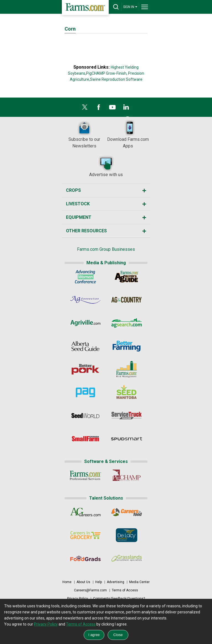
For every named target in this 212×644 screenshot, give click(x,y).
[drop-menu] (145, 7)
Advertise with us (106, 166)
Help (99, 582)
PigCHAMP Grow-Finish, (107, 73)
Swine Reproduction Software (116, 79)
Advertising (116, 582)
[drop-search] (116, 7)
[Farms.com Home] (85, 8)
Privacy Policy (78, 599)
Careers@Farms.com (90, 590)
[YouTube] (112, 109)
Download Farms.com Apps (128, 134)
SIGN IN (130, 7)
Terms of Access (125, 590)
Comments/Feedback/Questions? (119, 599)
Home (67, 582)
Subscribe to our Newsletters (84, 134)
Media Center (139, 582)
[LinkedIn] (126, 109)
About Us (83, 582)
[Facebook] (99, 109)
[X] (85, 109)
